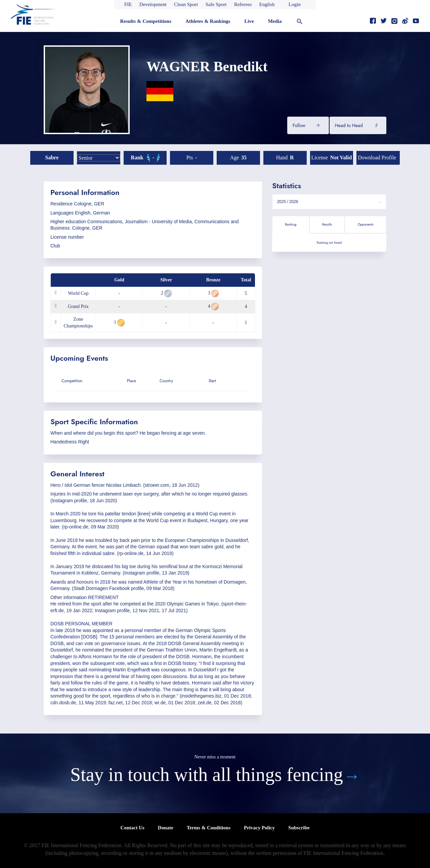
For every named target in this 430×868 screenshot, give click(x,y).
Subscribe (299, 828)
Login (295, 4)
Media (275, 21)
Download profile (377, 157)
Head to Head (349, 125)
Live (249, 21)
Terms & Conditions (209, 828)
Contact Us (133, 828)
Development (153, 4)
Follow (299, 125)
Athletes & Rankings (208, 21)
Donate (166, 828)
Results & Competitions (146, 21)
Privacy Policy (259, 828)
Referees (243, 4)
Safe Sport (216, 4)
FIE (128, 4)
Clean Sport (186, 4)
